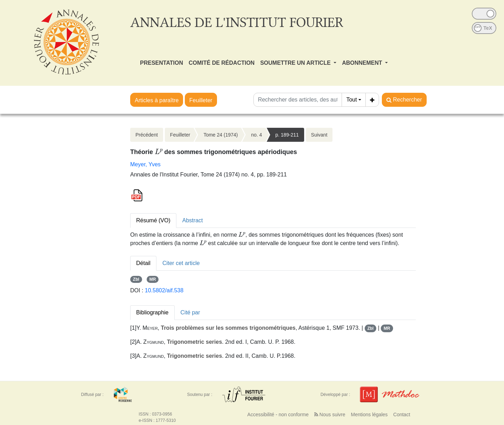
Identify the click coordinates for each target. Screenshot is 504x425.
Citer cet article (181, 263)
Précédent (147, 135)
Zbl (136, 279)
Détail (143, 263)
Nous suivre (330, 414)
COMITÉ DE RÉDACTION (222, 63)
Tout (351, 100)
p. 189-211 (287, 135)
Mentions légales (369, 414)
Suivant (319, 135)
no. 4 (256, 135)
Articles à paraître (157, 100)
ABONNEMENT (363, 63)
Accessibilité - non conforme (278, 414)
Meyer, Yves (145, 164)
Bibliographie (152, 312)
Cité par (190, 312)
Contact (402, 414)
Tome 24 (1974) (220, 135)
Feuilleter (201, 100)
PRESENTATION (162, 63)
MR (153, 279)
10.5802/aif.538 (164, 290)
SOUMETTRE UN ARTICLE (296, 63)
